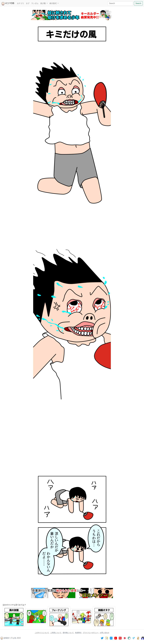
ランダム (35, 3)
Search (138, 3)
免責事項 (78, 633)
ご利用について (56, 633)
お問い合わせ (105, 633)
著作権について (68, 633)
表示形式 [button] (53, 3)
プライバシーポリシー (91, 633)
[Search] (120, 3)
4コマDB (8, 4)
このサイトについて (42, 633)
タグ (28, 3)
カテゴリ (20, 3)
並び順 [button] (43, 3)
